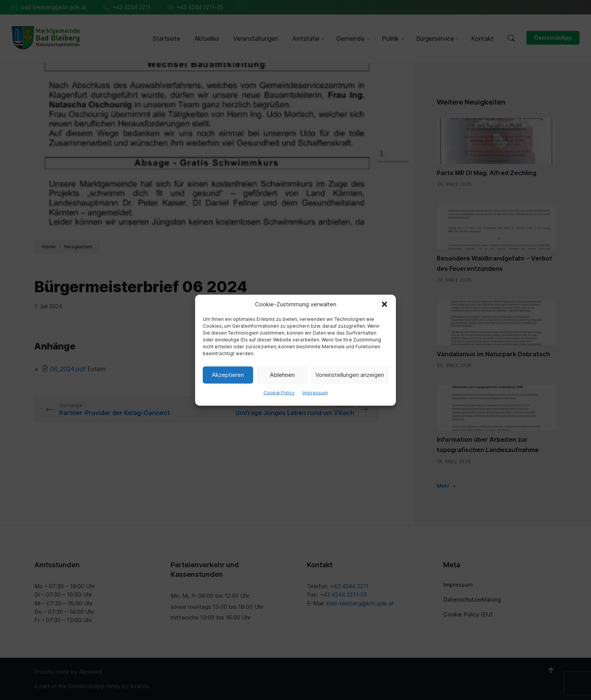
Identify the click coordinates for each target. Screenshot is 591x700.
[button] (384, 304)
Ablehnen (282, 375)
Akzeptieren (228, 375)
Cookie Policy (279, 392)
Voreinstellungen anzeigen (350, 375)
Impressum (315, 392)
